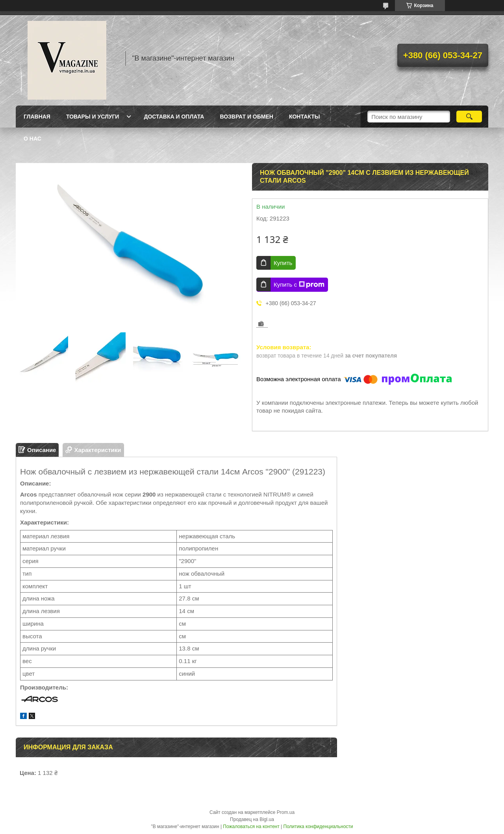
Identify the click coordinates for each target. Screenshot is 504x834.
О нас (32, 139)
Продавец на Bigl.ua (252, 819)
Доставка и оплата (174, 117)
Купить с (299, 285)
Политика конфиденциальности (318, 827)
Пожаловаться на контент (251, 827)
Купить (283, 263)
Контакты (304, 117)
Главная (37, 117)
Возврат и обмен (246, 117)
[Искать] (469, 117)
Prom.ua (286, 812)
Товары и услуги (93, 117)
